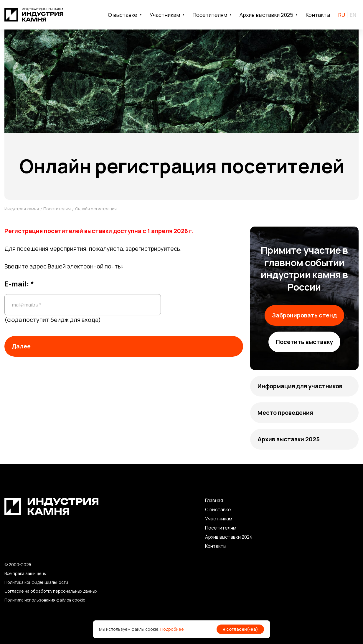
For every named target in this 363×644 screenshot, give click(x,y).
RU (342, 15)
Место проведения (285, 413)
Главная (214, 500)
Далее (21, 346)
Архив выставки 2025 (289, 439)
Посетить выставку (304, 342)
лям (232, 528)
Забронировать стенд (304, 315)
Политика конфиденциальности (36, 582)
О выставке (218, 509)
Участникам (219, 519)
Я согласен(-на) (240, 629)
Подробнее (172, 629)
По (208, 528)
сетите (220, 528)
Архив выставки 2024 (229, 537)
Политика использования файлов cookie (45, 600)
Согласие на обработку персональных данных (51, 591)
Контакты (318, 15)
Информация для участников (300, 386)
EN (353, 15)
